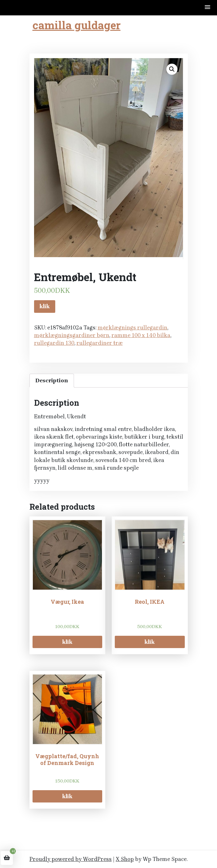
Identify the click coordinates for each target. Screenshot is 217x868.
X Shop (125, 859)
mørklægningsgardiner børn (72, 335)
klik (45, 306)
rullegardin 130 (54, 343)
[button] (208, 8)
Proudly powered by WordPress (71, 859)
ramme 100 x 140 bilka (141, 335)
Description (52, 380)
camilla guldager (77, 25)
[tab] (52, 381)
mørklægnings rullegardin (132, 328)
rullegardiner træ (100, 343)
